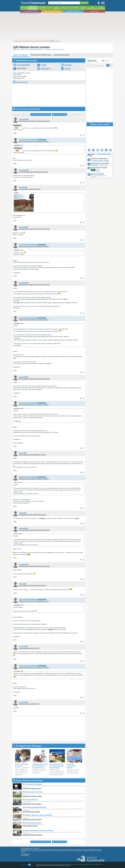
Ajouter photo (46, 41)
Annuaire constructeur (31, 11)
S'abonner (106, 61)
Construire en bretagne (34, 784)
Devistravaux (83, 8)
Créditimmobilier (57, 8)
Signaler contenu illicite (46, 864)
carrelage (42, 518)
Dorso (97, 170)
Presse (77, 864)
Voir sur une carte (96, 161)
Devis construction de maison (22, 765)
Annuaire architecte (73, 11)
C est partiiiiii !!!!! (32, 800)
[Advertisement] (63, 27)
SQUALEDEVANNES (24, 65)
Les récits (16, 41)
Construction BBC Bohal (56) (36, 807)
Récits (33, 8)
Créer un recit (55, 41)
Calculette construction (66, 864)
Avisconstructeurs (92, 8)
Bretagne (95, 160)
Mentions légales (56, 864)
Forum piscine (94, 11)
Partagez (68, 69)
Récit (21, 55)
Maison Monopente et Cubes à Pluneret (39, 831)
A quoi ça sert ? (94, 177)
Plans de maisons (74, 8)
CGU (74, 864)
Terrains (64, 8)
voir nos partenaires (25, 855)
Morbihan (101, 160)
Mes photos (29, 41)
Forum (23, 8)
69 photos (68, 65)
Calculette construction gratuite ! (71, 766)
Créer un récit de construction (41, 114)
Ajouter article (37, 41)
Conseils (49, 8)
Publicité (88, 864)
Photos (41, 8)
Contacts (38, 864)
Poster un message (59, 114)
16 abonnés (45, 69)
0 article (44, 65)
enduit (77, 518)
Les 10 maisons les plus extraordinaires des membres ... (57, 766)
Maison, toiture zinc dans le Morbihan (39, 815)
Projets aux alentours (105, 161)
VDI (18, 303)
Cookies (101, 864)
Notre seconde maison (33, 823)
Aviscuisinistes (101, 8)
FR (91, 160)
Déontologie (83, 864)
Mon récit (22, 41)
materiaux (51, 629)
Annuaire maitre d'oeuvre (52, 11)
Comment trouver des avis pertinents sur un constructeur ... (40, 766)
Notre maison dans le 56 (34, 792)
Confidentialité (95, 864)
